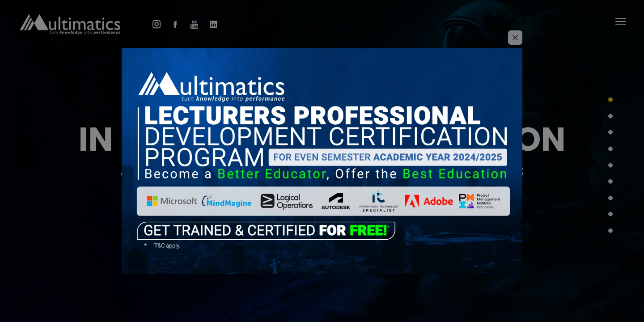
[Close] (515, 38)
